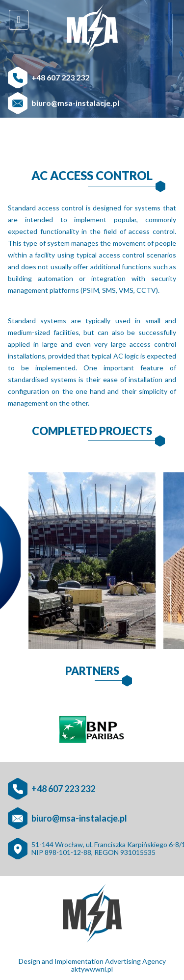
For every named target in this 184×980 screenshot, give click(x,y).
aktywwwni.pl (92, 969)
